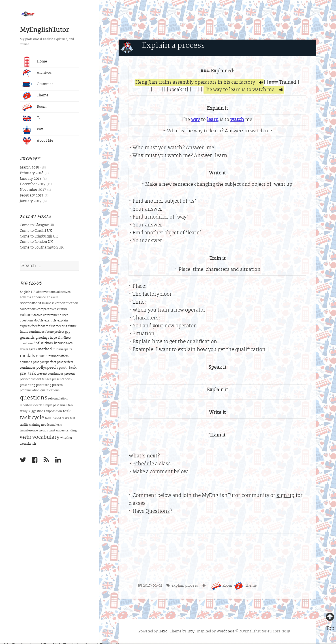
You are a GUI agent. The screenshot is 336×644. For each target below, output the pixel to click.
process (57, 385)
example (51, 321)
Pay (32, 130)
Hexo (163, 632)
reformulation (58, 399)
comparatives (47, 310)
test (73, 419)
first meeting (58, 327)
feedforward (40, 327)
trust (52, 431)
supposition (54, 412)
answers (53, 298)
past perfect (48, 362)
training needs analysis (45, 425)
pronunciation (30, 391)
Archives (37, 73)
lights (33, 350)
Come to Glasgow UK (37, 225)
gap (68, 332)
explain (63, 321)
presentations (62, 380)
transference (29, 431)
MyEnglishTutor (44, 30)
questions (34, 398)
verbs (26, 438)
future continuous (32, 332)
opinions (26, 362)
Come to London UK (36, 242)
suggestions (37, 412)
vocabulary (46, 438)
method (45, 349)
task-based (53, 419)
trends (43, 431)
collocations (28, 310)
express (25, 327)
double (39, 321)
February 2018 (32, 173)
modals (27, 356)
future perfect (55, 332)
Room (34, 107)
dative (38, 315)
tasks (65, 419)
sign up (285, 496)
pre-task (28, 374)
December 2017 (33, 184)
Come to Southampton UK (42, 248)
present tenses (41, 380)
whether (66, 438)
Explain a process (173, 46)
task (67, 411)
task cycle (32, 418)
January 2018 (31, 179)
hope (53, 338)
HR (33, 292)
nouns (42, 356)
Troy (191, 632)
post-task (68, 368)
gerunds (27, 338)
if (59, 338)
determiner (51, 315)
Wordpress (225, 632)
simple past (51, 406)
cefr (58, 304)
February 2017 (32, 196)
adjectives (63, 292)
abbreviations (46, 292)
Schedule (143, 464)
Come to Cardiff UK (36, 231)
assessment (31, 303)
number (54, 356)
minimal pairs (62, 350)
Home (34, 62)
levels (24, 350)
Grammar (37, 85)
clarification (70, 304)
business (48, 304)
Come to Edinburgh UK (39, 237)
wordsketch (28, 444)
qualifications (50, 391)
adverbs (25, 298)
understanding (66, 431)
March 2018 (29, 168)
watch (237, 120)
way (195, 120)
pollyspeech (47, 368)
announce (39, 298)
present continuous (50, 374)
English (25, 292)
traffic (24, 425)
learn (213, 120)
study (24, 412)
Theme (35, 96)
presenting (27, 385)
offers (64, 356)
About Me (37, 141)
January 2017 (31, 201)
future (72, 327)
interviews (63, 343)
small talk (67, 406)
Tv (31, 118)
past (36, 362)
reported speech (31, 406)
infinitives (44, 343)
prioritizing (44, 385)
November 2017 (33, 190)
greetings (42, 338)
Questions (158, 512)
